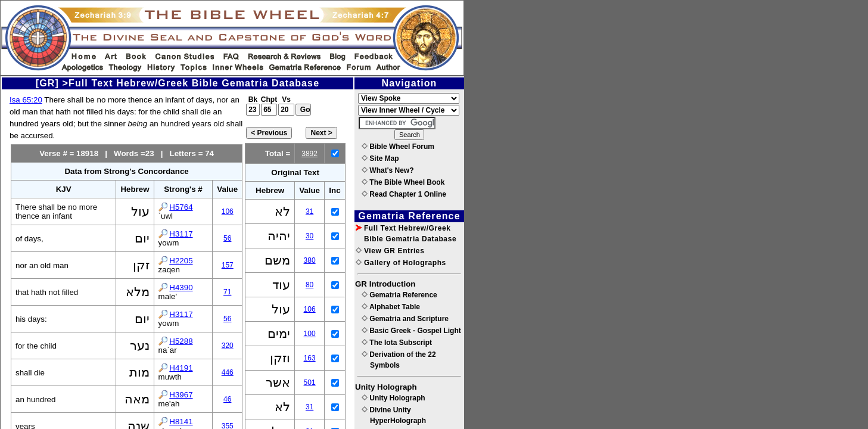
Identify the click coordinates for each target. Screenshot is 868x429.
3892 (309, 154)
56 (227, 238)
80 (309, 285)
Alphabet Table (391, 307)
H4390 (181, 287)
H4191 (181, 368)
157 (228, 265)
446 (228, 372)
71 (227, 292)
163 (310, 358)
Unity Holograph (393, 398)
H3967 (181, 395)
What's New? (388, 170)
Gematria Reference (399, 295)
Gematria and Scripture (405, 319)
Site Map (380, 158)
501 (310, 383)
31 (309, 212)
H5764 (181, 207)
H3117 (181, 234)
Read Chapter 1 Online (404, 194)
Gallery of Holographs (401, 263)
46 (227, 399)
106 (228, 212)
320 (228, 346)
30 (309, 236)
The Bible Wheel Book (403, 182)
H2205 (181, 261)
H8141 (181, 422)
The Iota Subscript (397, 343)
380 (310, 260)
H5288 (181, 341)
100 (310, 334)
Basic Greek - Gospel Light (411, 331)
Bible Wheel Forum (398, 147)
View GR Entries (390, 251)
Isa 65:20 (26, 100)
